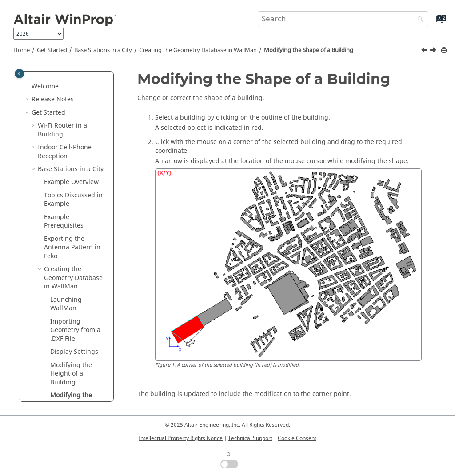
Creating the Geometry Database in (198, 50)
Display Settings (74, 151)
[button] (47, 99)
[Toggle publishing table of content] (19, 74)
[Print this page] (445, 50)
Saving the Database (66, 273)
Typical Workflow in (60, 399)
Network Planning (64, 356)
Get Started (52, 50)
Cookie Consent (297, 438)
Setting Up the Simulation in (66, 299)
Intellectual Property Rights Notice (181, 438)
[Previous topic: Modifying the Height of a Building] (425, 51)
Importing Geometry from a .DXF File (75, 129)
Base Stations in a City (103, 50)
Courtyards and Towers (73, 230)
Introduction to (68, 382)
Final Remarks (65, 321)
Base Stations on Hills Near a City (70, 338)
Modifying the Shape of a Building (309, 50)
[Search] (418, 20)
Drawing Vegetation (66, 251)
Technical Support (250, 438)
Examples (46, 369)
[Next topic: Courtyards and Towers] (434, 51)
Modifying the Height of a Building (71, 173)
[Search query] (343, 19)
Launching (66, 103)
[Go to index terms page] (432, 23)
